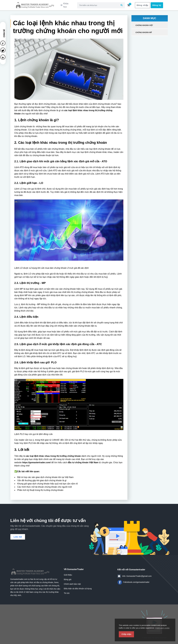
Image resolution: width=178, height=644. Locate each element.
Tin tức (67, 592)
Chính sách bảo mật (72, 582)
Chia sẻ (4, 32)
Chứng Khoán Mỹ (144, 31)
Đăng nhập (142, 4)
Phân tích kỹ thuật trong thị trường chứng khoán (40, 489)
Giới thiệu (68, 573)
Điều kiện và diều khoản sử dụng (78, 587)
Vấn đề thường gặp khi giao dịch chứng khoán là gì (42, 479)
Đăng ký (157, 4)
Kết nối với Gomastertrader (131, 568)
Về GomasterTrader (74, 568)
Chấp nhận (126, 634)
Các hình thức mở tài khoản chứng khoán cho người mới (45, 485)
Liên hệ (18, 535)
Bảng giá (68, 578)
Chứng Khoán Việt (144, 24)
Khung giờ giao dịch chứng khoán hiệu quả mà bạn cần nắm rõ (48, 482)
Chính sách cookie (162, 628)
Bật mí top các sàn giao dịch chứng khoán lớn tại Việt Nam (45, 476)
